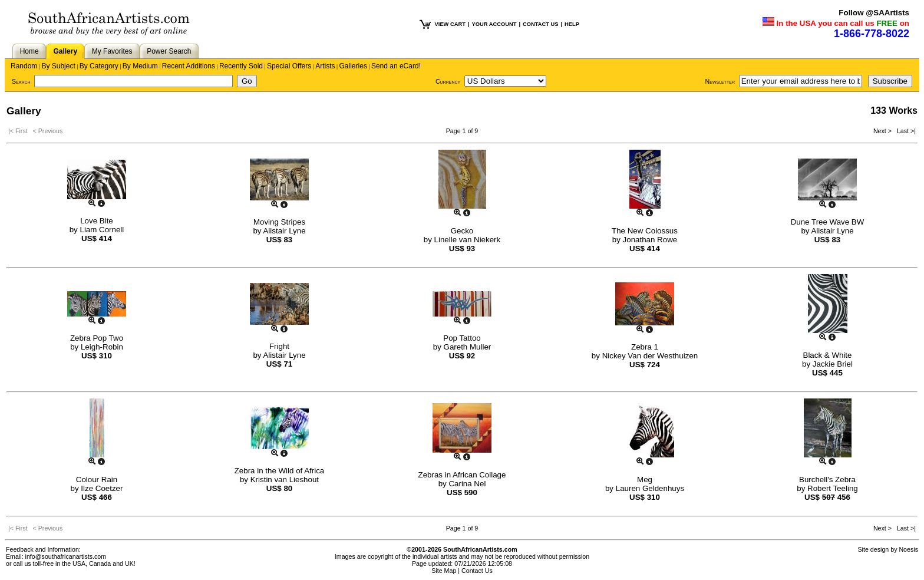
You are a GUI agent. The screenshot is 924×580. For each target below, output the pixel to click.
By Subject (58, 66)
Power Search (169, 51)
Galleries (353, 66)
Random (24, 66)
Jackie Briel (833, 364)
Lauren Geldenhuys (650, 488)
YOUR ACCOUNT (494, 24)
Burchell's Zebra (827, 480)
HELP (572, 24)
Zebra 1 (645, 347)
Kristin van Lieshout (285, 480)
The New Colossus (645, 231)
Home (29, 51)
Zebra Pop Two (97, 338)
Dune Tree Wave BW (828, 222)
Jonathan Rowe (650, 240)
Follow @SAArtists (874, 13)
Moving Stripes (279, 222)
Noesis (908, 549)
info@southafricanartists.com (66, 556)
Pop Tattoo (462, 338)
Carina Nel (467, 484)
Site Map (444, 571)
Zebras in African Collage (462, 475)
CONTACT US (540, 24)
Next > (883, 131)
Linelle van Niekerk (468, 240)
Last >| (905, 131)
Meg (645, 480)
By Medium (140, 66)
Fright (279, 346)
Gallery (65, 51)
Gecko (462, 231)
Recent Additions (189, 66)
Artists (325, 66)
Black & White (828, 355)
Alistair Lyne (284, 231)
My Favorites (112, 51)
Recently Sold (241, 66)
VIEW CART (450, 24)
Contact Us (477, 571)
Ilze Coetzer (102, 488)
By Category (99, 66)
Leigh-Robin (102, 347)
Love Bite (97, 221)
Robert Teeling (833, 488)
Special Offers (289, 66)
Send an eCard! (396, 66)
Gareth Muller (468, 347)
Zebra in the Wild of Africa (280, 471)
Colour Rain (97, 480)
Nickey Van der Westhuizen (650, 356)
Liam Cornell (102, 230)
